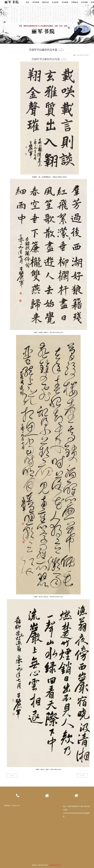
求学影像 (36, 2)
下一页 (82, 776)
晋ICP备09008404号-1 (56, 865)
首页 (28, 2)
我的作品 (45, 2)
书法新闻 (65, 2)
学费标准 (75, 2)
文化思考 (55, 2)
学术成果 (84, 2)
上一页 (12, 776)
